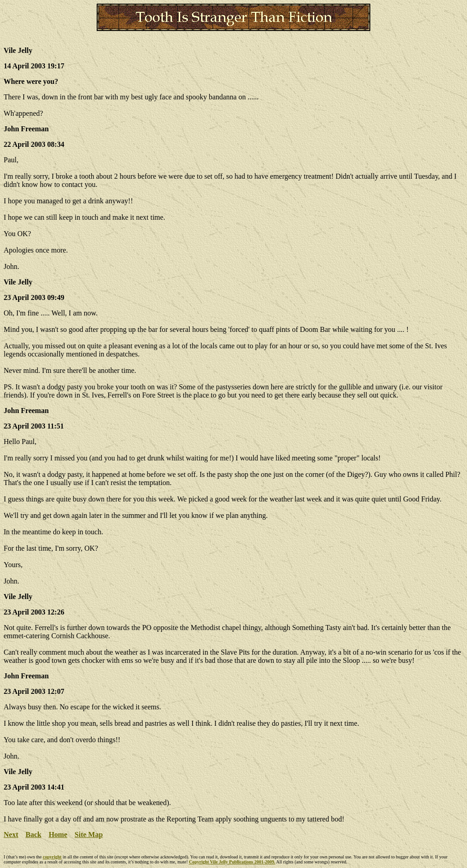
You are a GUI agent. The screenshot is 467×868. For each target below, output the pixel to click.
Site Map (89, 834)
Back (34, 834)
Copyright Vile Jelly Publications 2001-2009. (232, 862)
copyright (52, 857)
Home (58, 834)
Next (11, 834)
